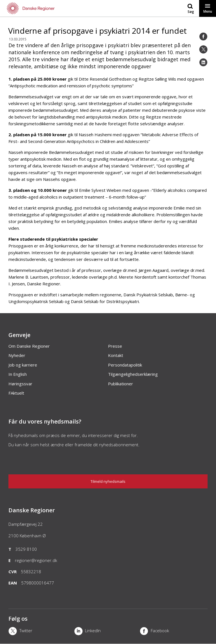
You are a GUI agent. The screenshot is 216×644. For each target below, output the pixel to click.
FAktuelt (16, 393)
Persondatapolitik (125, 365)
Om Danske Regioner (29, 346)
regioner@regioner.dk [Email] (36, 560)
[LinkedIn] (203, 62)
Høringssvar (20, 384)
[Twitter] (203, 49)
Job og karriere (23, 365)
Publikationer (121, 384)
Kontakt (116, 355)
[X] (41, 632)
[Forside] (54, 8)
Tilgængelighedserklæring (133, 374)
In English (18, 374)
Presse (115, 346)
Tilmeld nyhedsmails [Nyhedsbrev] (108, 481)
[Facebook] (203, 37)
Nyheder (17, 355)
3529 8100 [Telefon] (26, 549)
